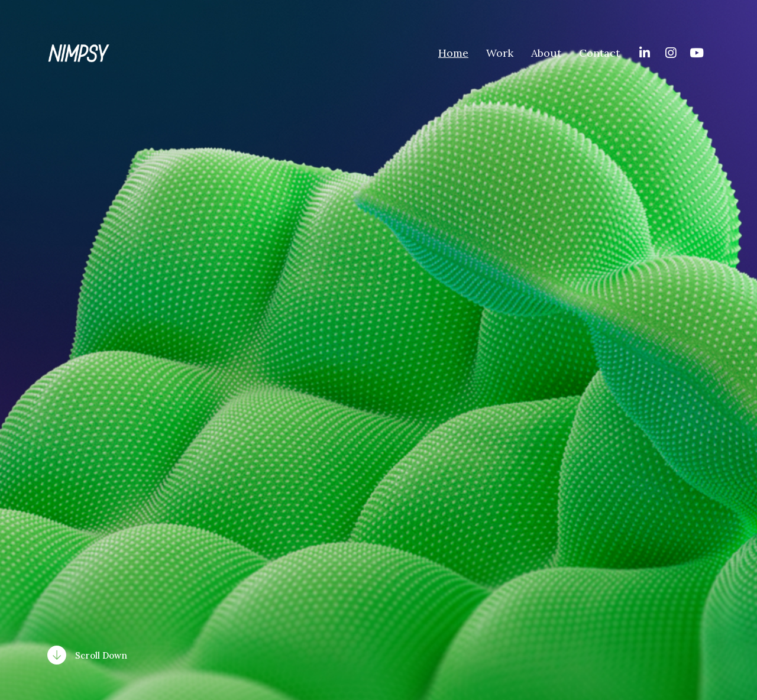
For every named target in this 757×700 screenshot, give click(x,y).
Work (500, 53)
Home (453, 53)
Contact (599, 53)
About (546, 53)
